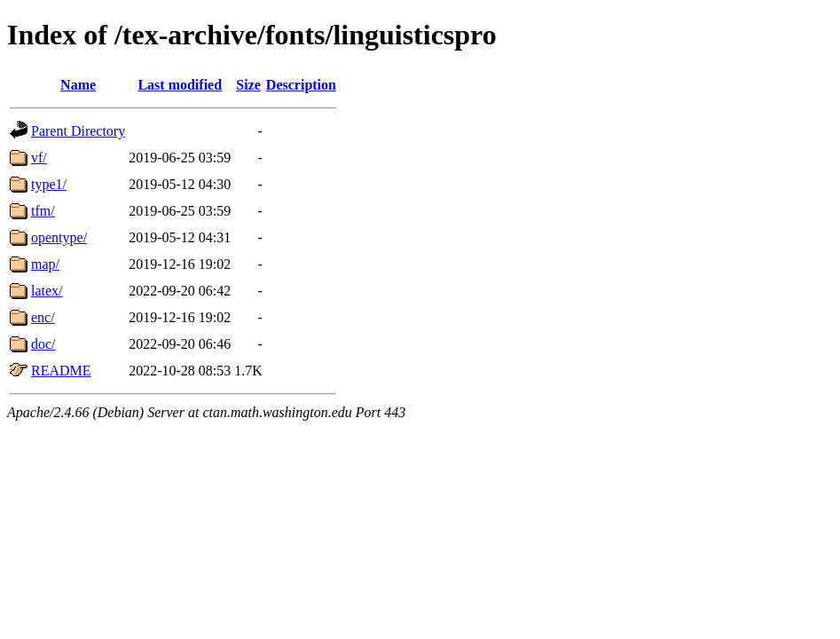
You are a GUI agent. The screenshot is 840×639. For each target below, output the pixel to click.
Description (301, 85)
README (61, 371)
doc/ (43, 344)
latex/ (47, 291)
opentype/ (59, 237)
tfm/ (43, 211)
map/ (45, 264)
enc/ (43, 317)
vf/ (39, 158)
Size (248, 85)
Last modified (180, 85)
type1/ (49, 184)
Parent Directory (78, 131)
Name (78, 85)
